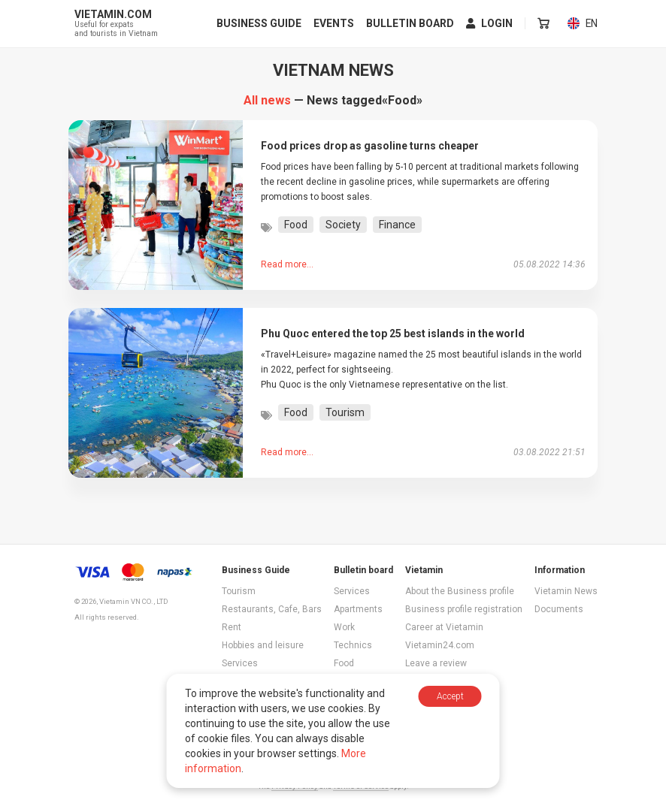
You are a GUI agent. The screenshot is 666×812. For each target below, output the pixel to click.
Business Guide (260, 24)
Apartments (358, 609)
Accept (450, 696)
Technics (353, 645)
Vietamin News (566, 591)
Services (240, 663)
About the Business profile (460, 591)
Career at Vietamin (444, 627)
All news (267, 100)
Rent (232, 627)
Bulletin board (411, 24)
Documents (559, 609)
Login (490, 24)
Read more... (287, 264)
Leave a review (436, 663)
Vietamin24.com (440, 645)
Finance (397, 225)
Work (344, 627)
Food (296, 225)
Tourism (345, 412)
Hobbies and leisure (263, 645)
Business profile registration (464, 609)
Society (343, 225)
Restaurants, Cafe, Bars (272, 609)
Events (335, 24)
